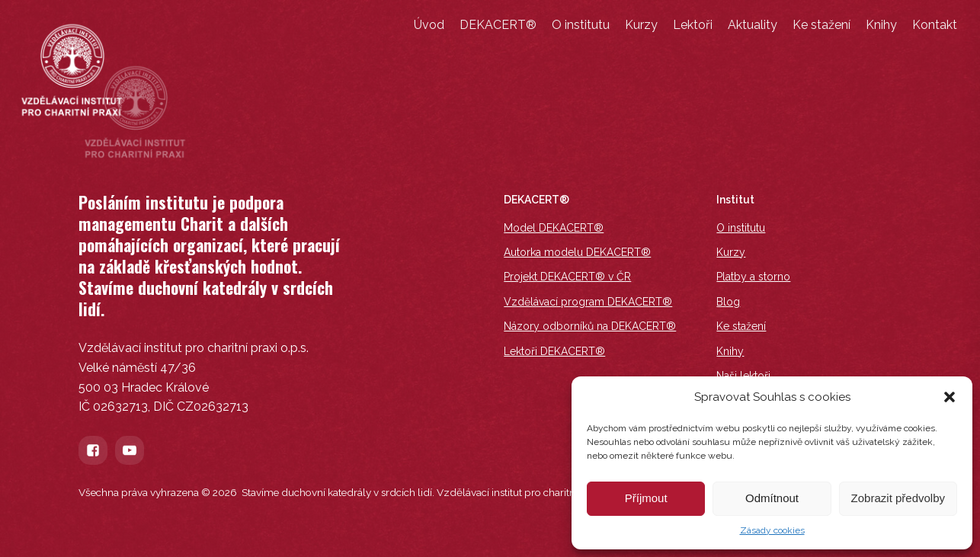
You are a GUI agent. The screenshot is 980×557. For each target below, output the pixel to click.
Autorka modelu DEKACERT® (577, 252)
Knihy (881, 25)
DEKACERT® (498, 25)
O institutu (581, 25)
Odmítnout (772, 498)
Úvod (429, 25)
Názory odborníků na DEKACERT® (590, 326)
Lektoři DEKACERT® (554, 351)
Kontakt (935, 25)
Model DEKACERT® (554, 228)
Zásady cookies (772, 530)
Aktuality (753, 25)
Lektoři (693, 25)
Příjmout (646, 498)
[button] (950, 397)
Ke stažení (821, 25)
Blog (728, 302)
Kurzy (641, 25)
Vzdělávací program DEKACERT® (588, 302)
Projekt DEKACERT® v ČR (567, 277)
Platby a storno (753, 277)
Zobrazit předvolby (898, 498)
